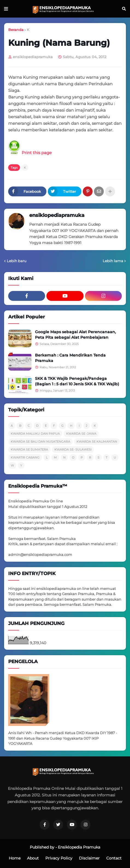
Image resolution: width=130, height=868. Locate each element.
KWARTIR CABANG (25, 457)
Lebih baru (17, 261)
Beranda (16, 30)
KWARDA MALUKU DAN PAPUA (35, 434)
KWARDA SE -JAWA (81, 434)
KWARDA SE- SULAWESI (73, 449)
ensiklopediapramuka (57, 215)
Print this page (30, 153)
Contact (114, 858)
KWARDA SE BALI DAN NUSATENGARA (40, 442)
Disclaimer (89, 858)
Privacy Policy (59, 858)
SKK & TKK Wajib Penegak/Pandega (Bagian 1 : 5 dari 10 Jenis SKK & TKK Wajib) (77, 381)
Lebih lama (113, 261)
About (33, 858)
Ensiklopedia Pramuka (79, 847)
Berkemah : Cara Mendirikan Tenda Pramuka (70, 358)
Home (15, 858)
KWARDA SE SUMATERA (29, 449)
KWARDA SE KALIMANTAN (97, 442)
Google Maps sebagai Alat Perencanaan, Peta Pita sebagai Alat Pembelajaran (75, 335)
